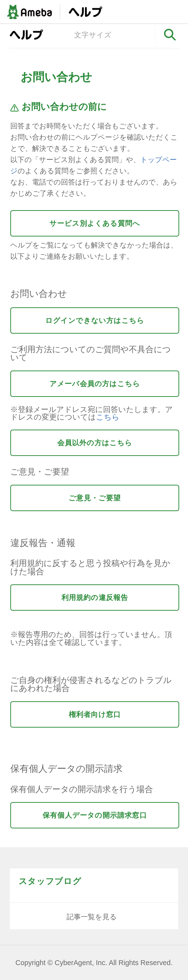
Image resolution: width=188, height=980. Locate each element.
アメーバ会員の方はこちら (95, 384)
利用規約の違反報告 (95, 598)
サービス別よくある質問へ (95, 223)
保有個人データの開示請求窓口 (95, 815)
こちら (108, 417)
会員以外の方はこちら (95, 443)
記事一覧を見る (92, 917)
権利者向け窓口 (95, 714)
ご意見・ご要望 (95, 498)
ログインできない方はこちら (95, 320)
